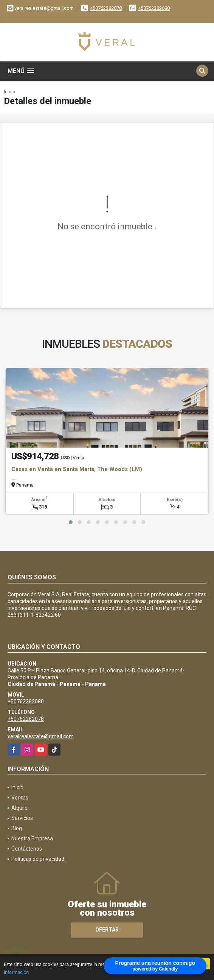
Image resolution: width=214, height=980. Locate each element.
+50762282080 (154, 8)
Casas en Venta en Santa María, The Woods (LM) (77, 469)
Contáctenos (27, 849)
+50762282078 (106, 8)
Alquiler (20, 808)
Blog (17, 828)
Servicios (22, 818)
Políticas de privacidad (38, 859)
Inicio (9, 92)
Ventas (20, 798)
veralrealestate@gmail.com (41, 736)
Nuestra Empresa (32, 838)
